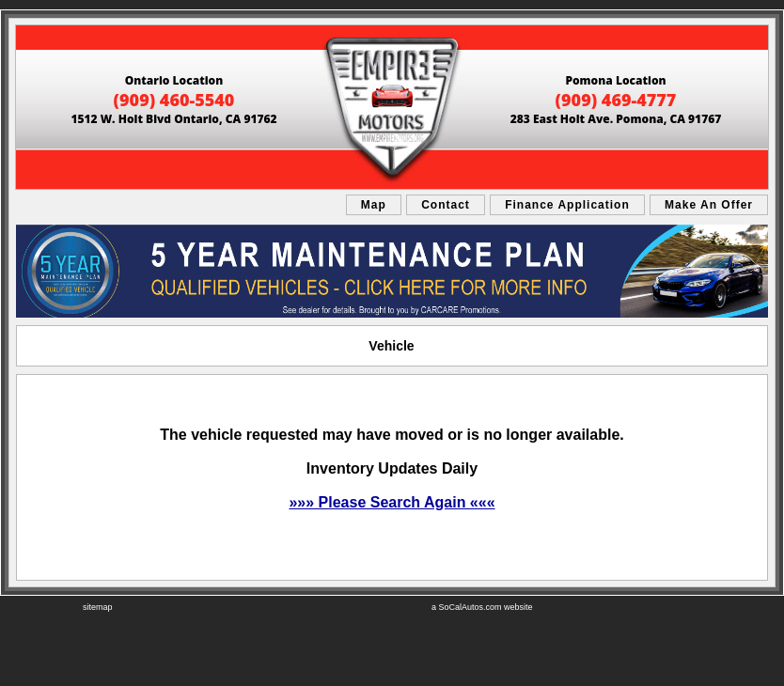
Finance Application (567, 205)
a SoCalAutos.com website (482, 607)
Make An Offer (709, 205)
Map (374, 205)
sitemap (98, 607)
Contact (446, 205)
